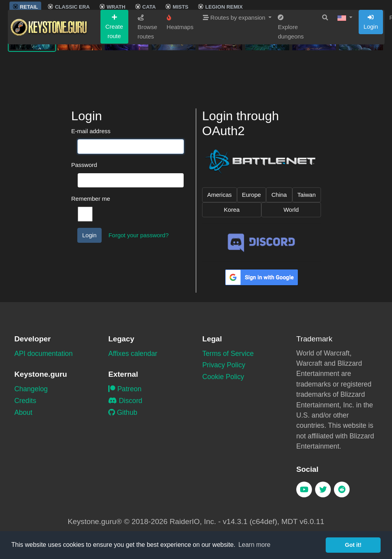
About (24, 412)
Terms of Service (228, 354)
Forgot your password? (138, 235)
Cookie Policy (223, 377)
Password (84, 165)
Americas (220, 195)
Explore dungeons (291, 73)
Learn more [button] (254, 545)
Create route (114, 73)
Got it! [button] (353, 545)
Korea (232, 210)
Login (371, 68)
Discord (125, 401)
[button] (345, 64)
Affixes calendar (133, 354)
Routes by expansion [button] (235, 63)
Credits (26, 401)
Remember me (91, 199)
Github (123, 412)
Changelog (31, 389)
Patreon (125, 389)
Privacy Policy (224, 365)
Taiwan (307, 195)
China (279, 195)
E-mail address (91, 131)
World (291, 210)
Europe (252, 195)
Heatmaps (180, 68)
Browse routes (148, 73)
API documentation (44, 354)
